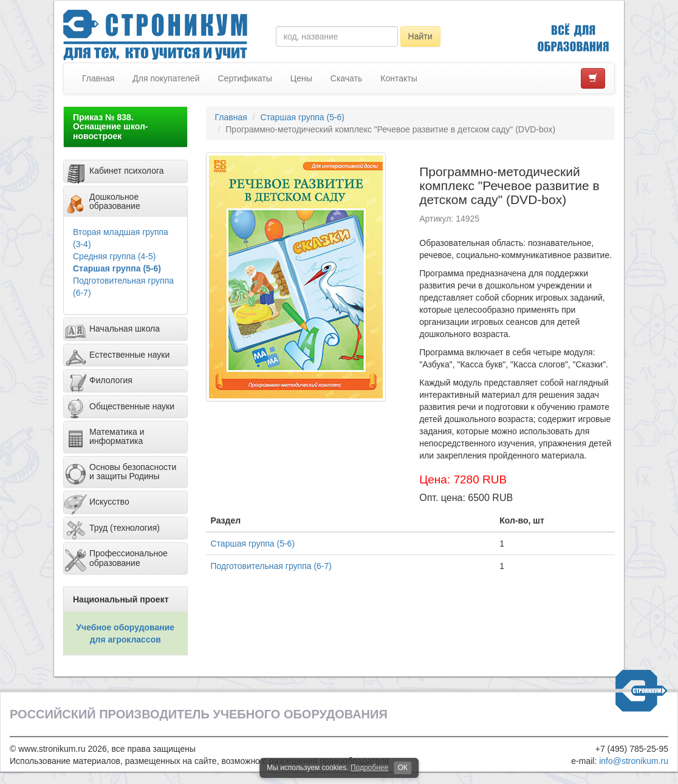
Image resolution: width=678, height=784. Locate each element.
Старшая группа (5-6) (117, 268)
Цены (301, 78)
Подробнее (369, 768)
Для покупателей (166, 78)
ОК (402, 768)
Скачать (347, 78)
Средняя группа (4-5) (114, 256)
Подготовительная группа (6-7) (271, 566)
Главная (98, 78)
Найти (420, 36)
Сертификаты (245, 78)
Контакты (399, 78)
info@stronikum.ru (634, 761)
